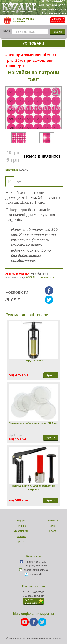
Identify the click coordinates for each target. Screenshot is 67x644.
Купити (51, 375)
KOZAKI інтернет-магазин (40, 277)
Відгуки (21, 520)
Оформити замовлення (58, 20)
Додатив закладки (31, 601)
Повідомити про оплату (54, 9)
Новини (21, 536)
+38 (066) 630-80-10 (52, 5)
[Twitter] (42, 622)
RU (34, 5)
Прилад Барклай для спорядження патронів (33, 488)
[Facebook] (34, 622)
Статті (53, 531)
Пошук (6, 31)
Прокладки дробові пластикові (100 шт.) (33, 423)
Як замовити (21, 531)
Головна (21, 526)
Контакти (53, 520)
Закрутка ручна (34, 361)
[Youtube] (25, 622)
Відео (53, 526)
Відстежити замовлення (54, 13)
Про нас (21, 542)
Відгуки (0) (19, 181)
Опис (10, 181)
